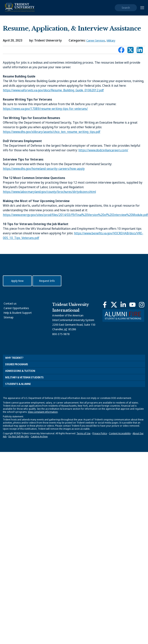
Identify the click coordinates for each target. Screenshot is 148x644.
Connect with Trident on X (131, 51)
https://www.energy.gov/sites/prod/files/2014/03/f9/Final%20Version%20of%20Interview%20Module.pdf (75, 215)
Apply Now (17, 281)
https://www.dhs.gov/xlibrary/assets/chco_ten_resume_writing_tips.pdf (52, 132)
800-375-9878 (61, 334)
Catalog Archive (39, 436)
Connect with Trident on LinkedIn (140, 51)
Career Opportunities (16, 308)
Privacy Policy (100, 433)
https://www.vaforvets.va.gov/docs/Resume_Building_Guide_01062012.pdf (53, 90)
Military (111, 40)
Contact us (10, 303)
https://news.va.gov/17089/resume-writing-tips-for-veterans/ (45, 109)
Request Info (47, 281)
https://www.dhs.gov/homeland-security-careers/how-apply (44, 169)
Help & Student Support (18, 313)
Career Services (96, 40)
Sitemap (9, 317)
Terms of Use (84, 433)
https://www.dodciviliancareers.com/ (103, 150)
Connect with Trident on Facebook (121, 51)
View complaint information (43, 412)
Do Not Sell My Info (19, 436)
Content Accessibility (120, 433)
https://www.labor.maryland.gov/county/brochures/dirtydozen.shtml (49, 192)
